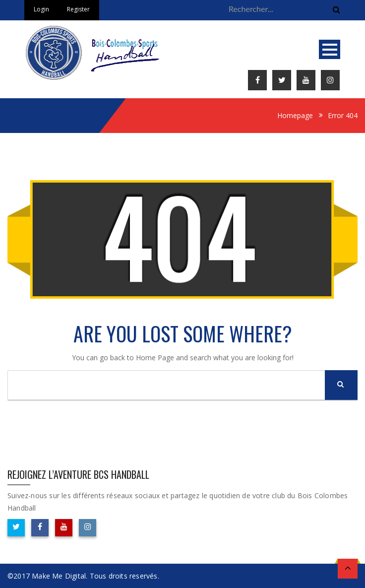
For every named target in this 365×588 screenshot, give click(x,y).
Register (78, 9)
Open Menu (330, 49)
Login (41, 9)
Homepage (295, 115)
